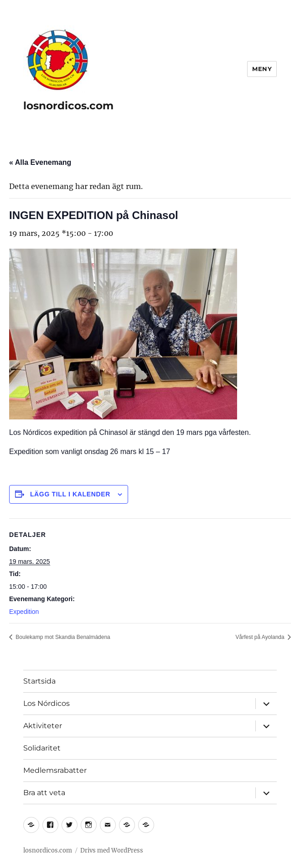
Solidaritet (42, 748)
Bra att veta (44, 793)
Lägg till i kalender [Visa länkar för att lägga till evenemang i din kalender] (70, 494)
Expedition (24, 612)
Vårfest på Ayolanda (261, 637)
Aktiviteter (43, 726)
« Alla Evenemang (40, 162)
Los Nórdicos (47, 703)
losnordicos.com (68, 106)
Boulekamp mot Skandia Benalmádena (62, 637)
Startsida (39, 681)
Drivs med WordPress (112, 850)
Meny (262, 69)
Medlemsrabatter (55, 770)
